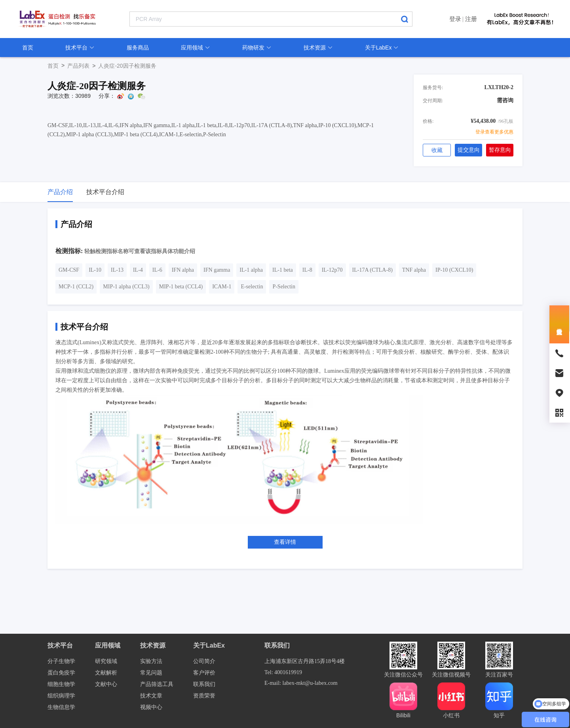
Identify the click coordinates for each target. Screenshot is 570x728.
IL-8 (307, 270)
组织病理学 (61, 696)
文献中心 (106, 684)
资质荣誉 (204, 696)
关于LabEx (382, 48)
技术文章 (151, 696)
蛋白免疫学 (61, 673)
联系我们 (204, 684)
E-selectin (252, 287)
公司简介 (204, 661)
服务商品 (138, 48)
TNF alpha (414, 270)
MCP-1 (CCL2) (76, 287)
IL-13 (117, 270)
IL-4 (138, 270)
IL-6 (157, 270)
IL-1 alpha (251, 270)
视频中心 (151, 707)
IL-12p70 (332, 270)
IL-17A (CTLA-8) (372, 270)
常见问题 (151, 673)
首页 (28, 48)
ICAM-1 (222, 287)
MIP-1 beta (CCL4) (181, 287)
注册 (471, 19)
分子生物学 (61, 661)
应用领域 (196, 48)
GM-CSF (69, 270)
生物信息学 (61, 707)
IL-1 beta (283, 270)
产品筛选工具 (157, 684)
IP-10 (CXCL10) (454, 270)
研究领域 (106, 661)
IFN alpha (183, 270)
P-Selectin (284, 287)
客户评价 (204, 673)
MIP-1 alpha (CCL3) (126, 287)
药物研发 (257, 48)
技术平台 (80, 48)
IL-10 (95, 270)
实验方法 (151, 661)
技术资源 (318, 48)
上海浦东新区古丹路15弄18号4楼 (305, 661)
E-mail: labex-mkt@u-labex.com (301, 683)
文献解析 (106, 673)
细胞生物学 (61, 684)
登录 (455, 19)
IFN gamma (217, 270)
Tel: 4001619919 (283, 672)
